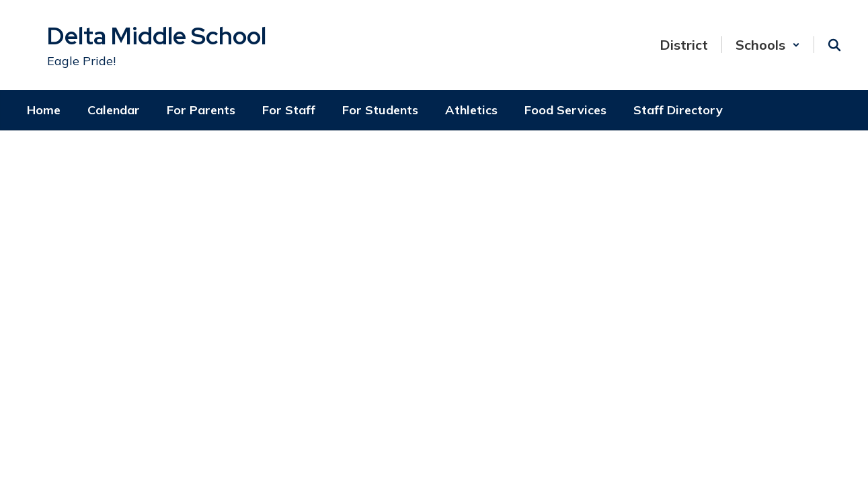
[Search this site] (834, 45)
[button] (768, 45)
